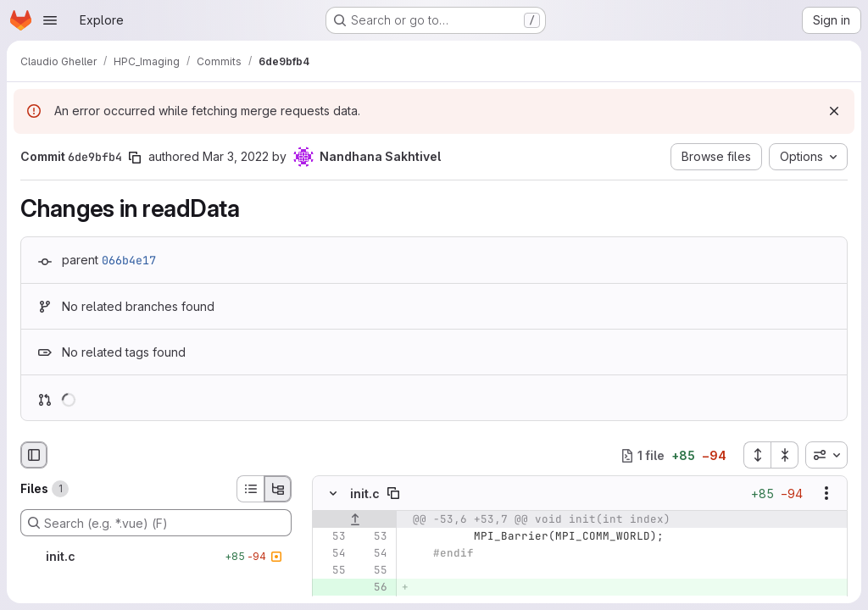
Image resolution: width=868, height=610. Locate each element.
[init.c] (156, 557)
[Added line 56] (373, 588)
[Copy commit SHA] (135, 158)
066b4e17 (129, 260)
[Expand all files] (757, 455)
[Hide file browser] (34, 455)
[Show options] (826, 494)
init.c (365, 494)
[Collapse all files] (785, 455)
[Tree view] (278, 489)
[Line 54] (331, 554)
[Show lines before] (355, 520)
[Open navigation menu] (50, 20)
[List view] (250, 489)
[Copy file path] (393, 494)
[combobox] (826, 455)
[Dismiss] (834, 111)
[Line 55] (331, 571)
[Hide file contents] (333, 494)
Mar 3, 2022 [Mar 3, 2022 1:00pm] (236, 156)
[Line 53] (331, 537)
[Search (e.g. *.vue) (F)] (156, 523)
